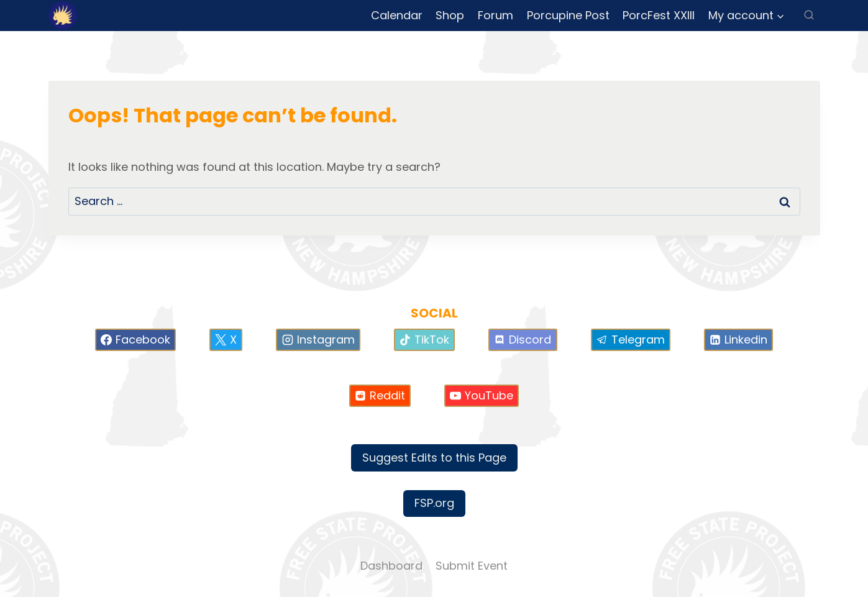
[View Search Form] (809, 16)
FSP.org (434, 503)
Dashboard (391, 566)
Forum (496, 15)
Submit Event (472, 566)
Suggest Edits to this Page (434, 458)
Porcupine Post (568, 15)
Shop (450, 15)
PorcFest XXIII (659, 15)
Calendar (397, 15)
